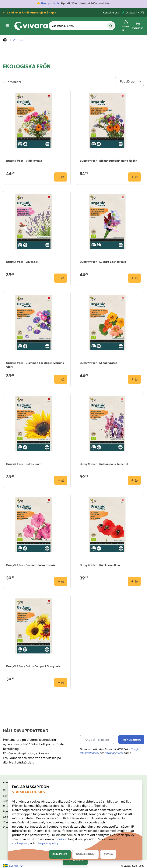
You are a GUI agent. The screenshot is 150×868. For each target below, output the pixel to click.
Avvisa (108, 854)
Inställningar (85, 854)
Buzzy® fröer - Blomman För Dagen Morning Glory (35, 365)
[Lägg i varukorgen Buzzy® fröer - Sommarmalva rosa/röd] (61, 581)
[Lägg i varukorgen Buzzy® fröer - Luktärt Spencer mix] (134, 278)
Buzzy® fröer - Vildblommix (24, 161)
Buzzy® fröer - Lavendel (22, 262)
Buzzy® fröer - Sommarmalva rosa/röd (31, 565)
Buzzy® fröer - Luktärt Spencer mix (103, 262)
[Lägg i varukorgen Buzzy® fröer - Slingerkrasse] (134, 379)
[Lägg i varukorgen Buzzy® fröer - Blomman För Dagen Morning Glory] (61, 379)
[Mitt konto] (126, 26)
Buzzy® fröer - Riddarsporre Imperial (104, 464)
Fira (43, 3)
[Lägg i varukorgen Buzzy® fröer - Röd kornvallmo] (134, 581)
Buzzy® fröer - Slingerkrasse (98, 363)
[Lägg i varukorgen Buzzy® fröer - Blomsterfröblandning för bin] (134, 177)
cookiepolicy (21, 843)
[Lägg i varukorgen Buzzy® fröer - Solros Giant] (61, 480)
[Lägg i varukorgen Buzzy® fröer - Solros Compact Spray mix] (61, 682)
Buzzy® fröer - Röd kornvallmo (100, 565)
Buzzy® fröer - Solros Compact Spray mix (33, 666)
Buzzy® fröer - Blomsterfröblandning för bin (109, 161)
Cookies (61, 839)
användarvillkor (114, 753)
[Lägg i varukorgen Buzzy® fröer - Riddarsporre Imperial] (134, 480)
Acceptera (60, 854)
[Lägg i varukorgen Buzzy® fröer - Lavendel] (61, 278)
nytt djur (51, 3)
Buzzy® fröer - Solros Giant (24, 464)
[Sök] (111, 26)
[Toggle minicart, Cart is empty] (138, 26)
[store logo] (31, 26)
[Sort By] (130, 81)
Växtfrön (18, 40)
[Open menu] (7, 25)
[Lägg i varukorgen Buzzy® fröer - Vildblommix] (61, 177)
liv (58, 3)
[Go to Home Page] (5, 40)
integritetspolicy (47, 843)
